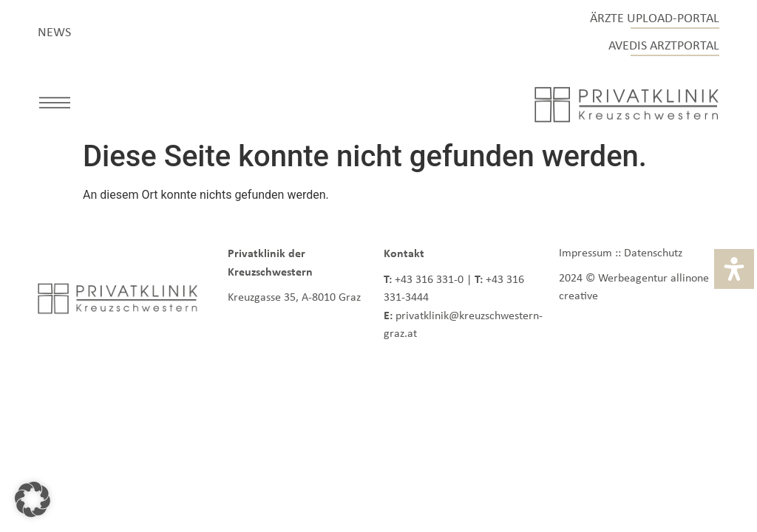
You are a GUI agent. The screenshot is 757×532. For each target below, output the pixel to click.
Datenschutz (653, 252)
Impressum (585, 252)
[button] (55, 105)
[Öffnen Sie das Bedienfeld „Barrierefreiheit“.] (734, 269)
